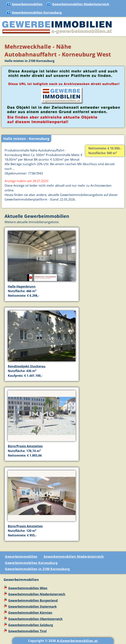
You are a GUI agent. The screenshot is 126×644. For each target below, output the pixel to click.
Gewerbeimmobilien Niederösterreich (81, 4)
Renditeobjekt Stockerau (27, 366)
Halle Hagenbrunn (22, 286)
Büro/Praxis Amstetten (25, 446)
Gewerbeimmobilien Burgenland (33, 600)
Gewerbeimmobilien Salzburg (31, 625)
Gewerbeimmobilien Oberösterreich (35, 619)
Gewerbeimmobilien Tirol (27, 631)
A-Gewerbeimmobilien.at (77, 641)
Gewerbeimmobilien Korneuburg (37, 13)
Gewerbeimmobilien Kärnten (30, 613)
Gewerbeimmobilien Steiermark (32, 607)
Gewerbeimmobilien (27, 4)
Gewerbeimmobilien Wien (28, 588)
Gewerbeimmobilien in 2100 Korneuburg (37, 569)
